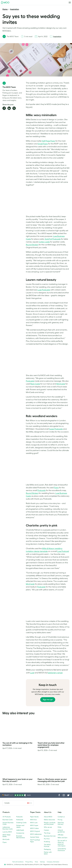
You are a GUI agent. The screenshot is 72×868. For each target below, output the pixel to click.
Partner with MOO (48, 853)
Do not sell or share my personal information (62, 843)
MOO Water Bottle (7, 836)
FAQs (60, 827)
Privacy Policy (29, 862)
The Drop (47, 833)
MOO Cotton (34, 828)
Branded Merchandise (21, 837)
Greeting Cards (21, 823)
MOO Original (35, 831)
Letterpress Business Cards (8, 828)
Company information (53, 862)
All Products (7, 817)
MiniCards (61, 384)
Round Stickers (32, 245)
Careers (46, 830)
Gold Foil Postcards (53, 239)
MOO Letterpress (36, 834)
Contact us (61, 817)
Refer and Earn (63, 838)
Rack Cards (35, 384)
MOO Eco (33, 820)
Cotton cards (44, 242)
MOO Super (34, 825)
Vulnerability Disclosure (62, 850)
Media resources (49, 820)
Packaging (47, 849)
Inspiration (15, 9)
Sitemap (42, 862)
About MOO (48, 817)
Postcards (30, 381)
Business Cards (8, 820)
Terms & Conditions (18, 862)
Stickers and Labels (20, 826)
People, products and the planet (50, 823)
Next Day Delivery (61, 823)
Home (5, 9)
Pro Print (47, 839)
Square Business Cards (8, 823)
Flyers (56, 488)
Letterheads (20, 830)
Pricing (60, 820)
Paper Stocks (34, 817)
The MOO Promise (47, 845)
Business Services (50, 836)
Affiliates (61, 835)
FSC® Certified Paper (35, 841)
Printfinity (47, 842)
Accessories (20, 833)
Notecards (20, 820)
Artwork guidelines (61, 831)
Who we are (48, 827)
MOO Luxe (34, 823)
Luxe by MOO (7, 832)
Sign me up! (48, 700)
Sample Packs (35, 837)
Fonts (36, 862)
